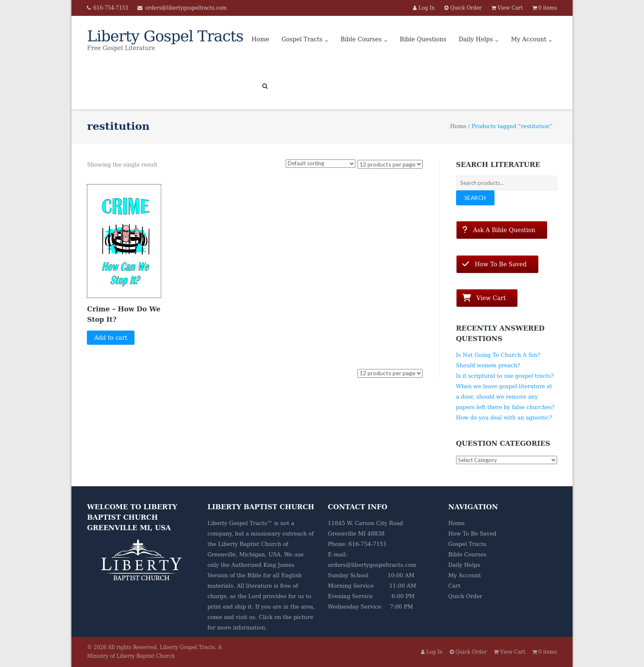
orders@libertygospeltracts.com (186, 8)
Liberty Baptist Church (250, 544)
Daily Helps (476, 39)
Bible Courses (361, 39)
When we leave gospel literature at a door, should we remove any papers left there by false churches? (505, 397)
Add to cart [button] (111, 338)
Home (260, 39)
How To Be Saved (472, 534)
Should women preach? (488, 365)
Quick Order (465, 596)
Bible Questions (423, 39)
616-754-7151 (111, 8)
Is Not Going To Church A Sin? (498, 355)
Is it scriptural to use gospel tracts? (505, 376)
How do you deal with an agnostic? (504, 418)
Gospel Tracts (302, 39)
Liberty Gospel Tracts (188, 647)
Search (475, 198)
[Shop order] (321, 164)
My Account (529, 39)
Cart (454, 586)
